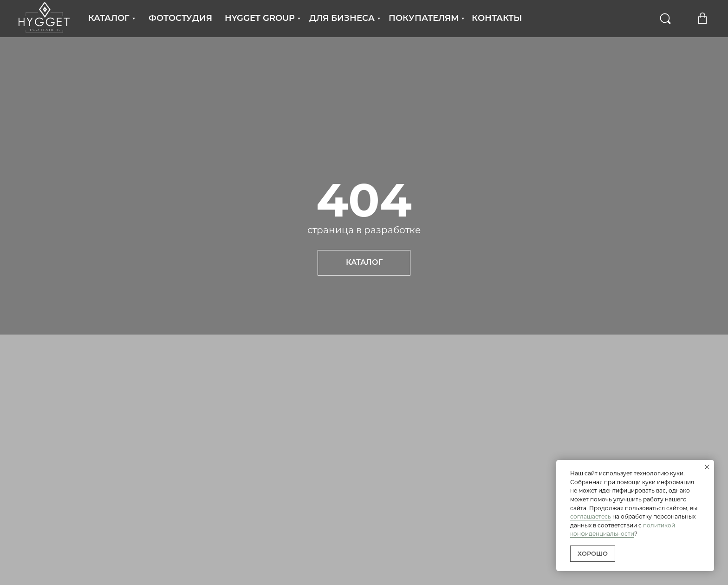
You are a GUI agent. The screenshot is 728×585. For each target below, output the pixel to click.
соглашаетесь (591, 516)
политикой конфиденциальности (623, 530)
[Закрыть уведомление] (707, 467)
